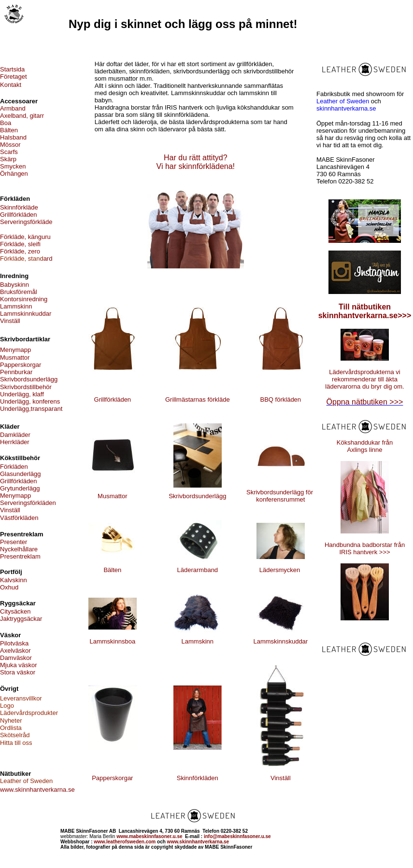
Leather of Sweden (343, 101)
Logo (7, 706)
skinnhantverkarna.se (346, 108)
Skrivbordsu (263, 492)
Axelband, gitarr (22, 116)
